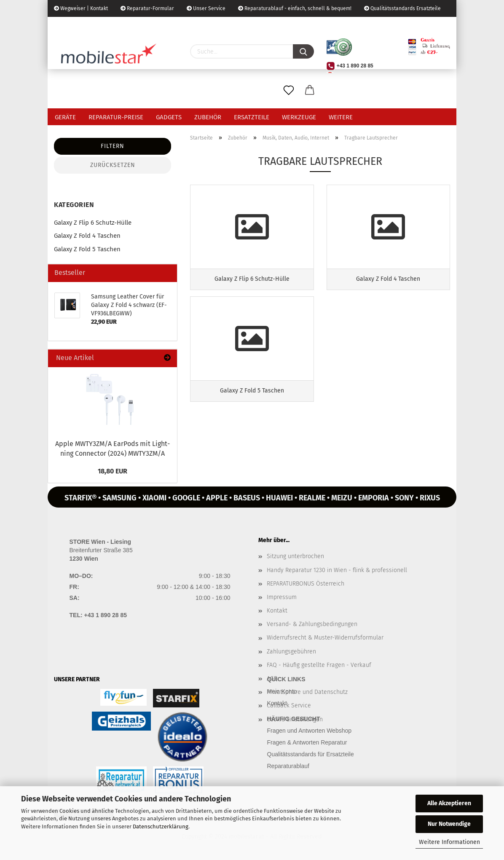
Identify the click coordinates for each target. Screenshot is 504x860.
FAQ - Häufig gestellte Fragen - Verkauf (319, 665)
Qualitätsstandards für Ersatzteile (311, 754)
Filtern (113, 146)
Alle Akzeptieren (449, 803)
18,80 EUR (113, 471)
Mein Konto (282, 691)
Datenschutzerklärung (161, 826)
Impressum (282, 597)
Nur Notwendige (449, 824)
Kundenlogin (118, 25)
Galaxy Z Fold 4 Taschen (87, 236)
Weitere (341, 117)
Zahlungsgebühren (291, 652)
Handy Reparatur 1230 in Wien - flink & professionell (337, 570)
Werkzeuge (299, 117)
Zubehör (208, 117)
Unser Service (206, 8)
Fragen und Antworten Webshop (310, 731)
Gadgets (169, 117)
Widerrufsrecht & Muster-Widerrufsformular (325, 638)
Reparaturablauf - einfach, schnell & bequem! (295, 8)
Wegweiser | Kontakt (81, 8)
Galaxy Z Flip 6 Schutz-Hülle (93, 223)
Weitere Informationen (449, 842)
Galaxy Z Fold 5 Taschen (87, 249)
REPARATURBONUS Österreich (306, 584)
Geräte (65, 117)
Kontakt (277, 611)
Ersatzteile (252, 117)
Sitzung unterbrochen (295, 556)
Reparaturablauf (288, 766)
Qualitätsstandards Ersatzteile (402, 8)
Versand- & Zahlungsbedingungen (312, 624)
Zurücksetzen (113, 165)
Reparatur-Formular (147, 8)
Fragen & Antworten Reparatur (307, 742)
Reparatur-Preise (116, 117)
